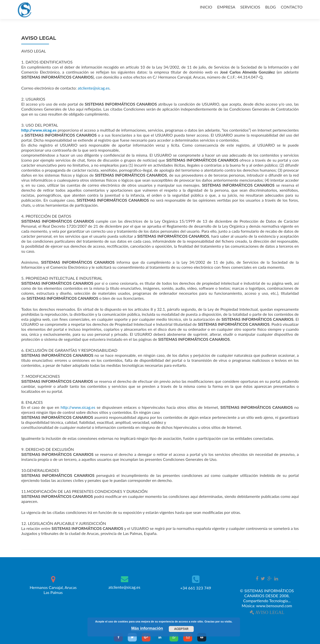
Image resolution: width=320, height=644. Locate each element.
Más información (147, 628)
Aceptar (181, 629)
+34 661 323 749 (196, 588)
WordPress (285, 624)
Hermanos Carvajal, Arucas (53, 590)
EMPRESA (226, 7)
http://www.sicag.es (78, 407)
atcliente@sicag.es (94, 88)
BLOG (271, 7)
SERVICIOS (250, 7)
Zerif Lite (247, 624)
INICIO (206, 7)
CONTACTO (292, 7)
